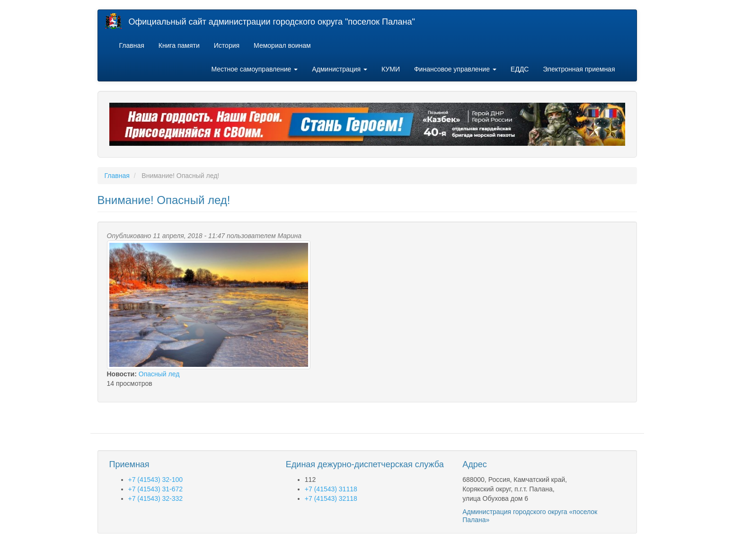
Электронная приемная (579, 69)
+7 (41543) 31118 (331, 489)
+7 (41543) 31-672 (156, 489)
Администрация (340, 69)
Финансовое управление (455, 69)
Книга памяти (179, 45)
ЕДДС (520, 69)
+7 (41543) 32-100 (156, 480)
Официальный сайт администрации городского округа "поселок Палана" (272, 22)
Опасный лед (159, 374)
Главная (132, 45)
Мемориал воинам (282, 45)
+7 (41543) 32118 (331, 498)
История (227, 45)
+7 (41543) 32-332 (156, 498)
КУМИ (391, 69)
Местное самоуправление (255, 69)
